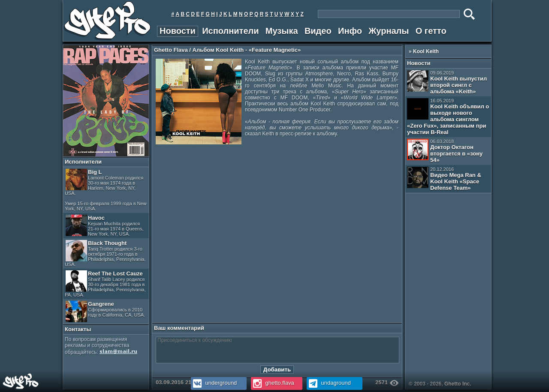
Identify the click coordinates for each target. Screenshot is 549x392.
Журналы (389, 31)
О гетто (431, 31)
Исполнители (230, 31)
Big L (106, 190)
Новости (178, 31)
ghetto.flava (273, 383)
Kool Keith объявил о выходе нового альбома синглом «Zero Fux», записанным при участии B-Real (448, 117)
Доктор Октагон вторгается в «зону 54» (445, 151)
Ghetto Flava (171, 50)
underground (214, 383)
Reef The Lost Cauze (105, 284)
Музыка (282, 31)
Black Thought (105, 253)
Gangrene (105, 311)
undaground (329, 383)
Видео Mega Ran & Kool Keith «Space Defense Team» (444, 179)
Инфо (350, 31)
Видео (318, 31)
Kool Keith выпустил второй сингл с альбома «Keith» (447, 82)
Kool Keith (426, 51)
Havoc (105, 226)
